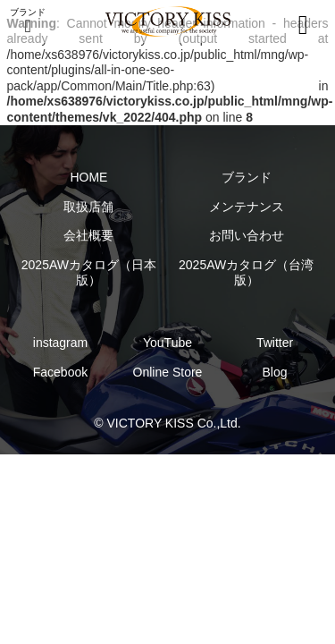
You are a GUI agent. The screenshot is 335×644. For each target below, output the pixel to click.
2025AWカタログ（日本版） (89, 273)
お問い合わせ (247, 235)
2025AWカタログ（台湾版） (246, 273)
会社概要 (88, 235)
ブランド (247, 177)
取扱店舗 (88, 207)
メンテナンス (247, 207)
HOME (88, 177)
